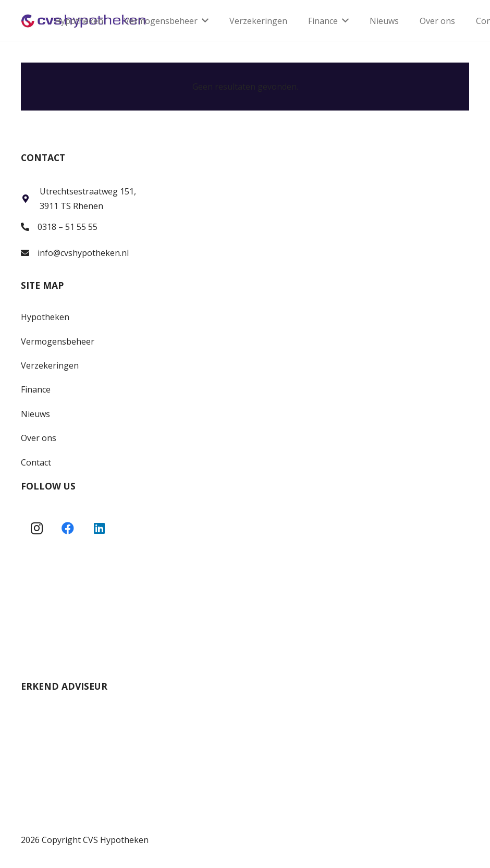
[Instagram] (36, 528)
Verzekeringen (50, 365)
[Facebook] (68, 528)
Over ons (39, 438)
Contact (36, 462)
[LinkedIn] (99, 528)
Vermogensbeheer (58, 341)
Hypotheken (45, 317)
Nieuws (35, 414)
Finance (36, 389)
